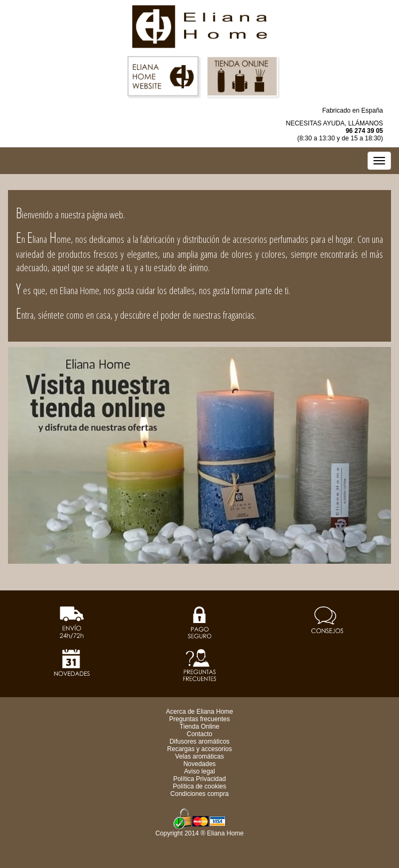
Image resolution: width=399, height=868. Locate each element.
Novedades (200, 764)
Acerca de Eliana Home (199, 712)
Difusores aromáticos (200, 741)
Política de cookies (199, 786)
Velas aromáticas (199, 756)
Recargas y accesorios (199, 749)
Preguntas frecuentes (199, 719)
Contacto (199, 734)
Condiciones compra (199, 794)
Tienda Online (199, 727)
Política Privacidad (200, 779)
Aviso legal (199, 771)
